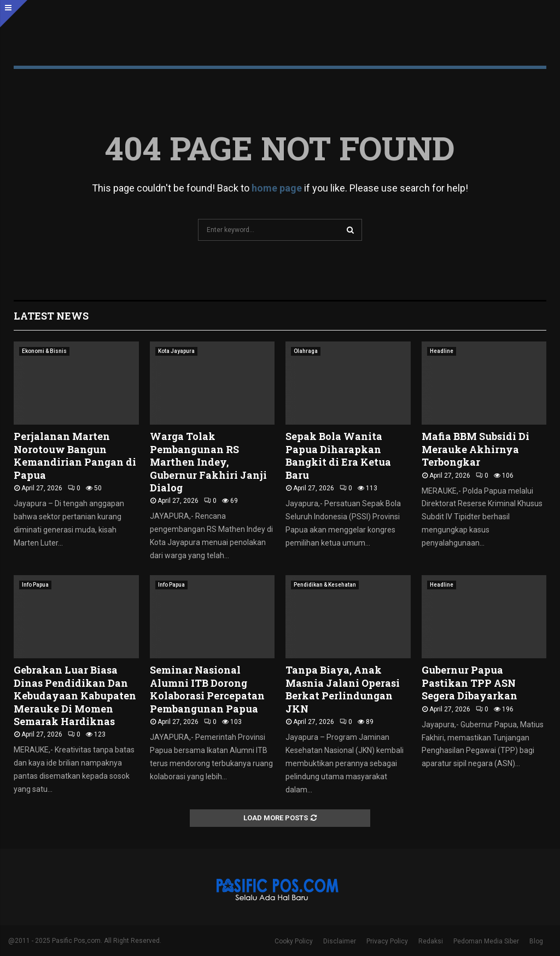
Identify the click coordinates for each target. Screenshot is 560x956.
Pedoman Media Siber (486, 941)
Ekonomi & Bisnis (44, 351)
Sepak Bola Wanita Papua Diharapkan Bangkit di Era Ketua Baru (338, 455)
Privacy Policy (387, 941)
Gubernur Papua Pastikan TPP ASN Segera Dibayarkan (469, 683)
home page (277, 188)
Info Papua (35, 585)
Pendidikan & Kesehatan (325, 585)
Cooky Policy (294, 941)
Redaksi (431, 941)
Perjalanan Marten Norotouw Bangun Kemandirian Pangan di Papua (75, 455)
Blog (536, 941)
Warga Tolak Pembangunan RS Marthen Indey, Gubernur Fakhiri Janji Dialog (208, 462)
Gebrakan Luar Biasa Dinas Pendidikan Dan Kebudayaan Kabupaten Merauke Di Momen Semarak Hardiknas (75, 696)
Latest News (51, 316)
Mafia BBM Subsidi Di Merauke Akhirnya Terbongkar (476, 449)
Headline (442, 351)
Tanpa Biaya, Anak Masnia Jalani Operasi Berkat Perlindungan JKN (343, 689)
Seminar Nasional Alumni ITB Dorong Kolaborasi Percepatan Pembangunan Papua (207, 689)
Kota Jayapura (176, 351)
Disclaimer (340, 941)
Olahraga (306, 351)
